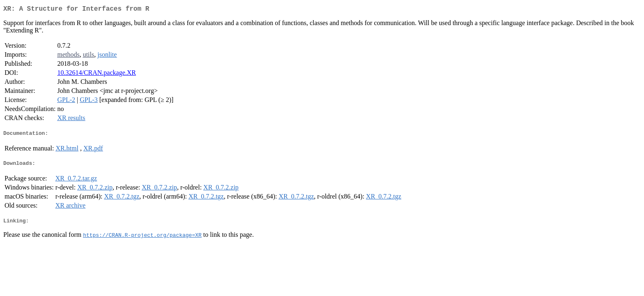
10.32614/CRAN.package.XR (97, 74)
